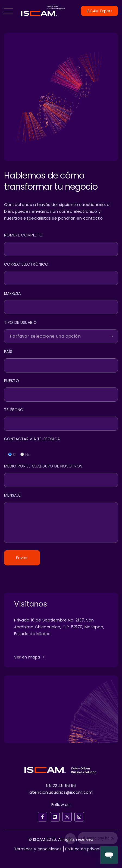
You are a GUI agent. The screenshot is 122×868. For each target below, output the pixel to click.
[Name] (61, 244)
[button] (9, 11)
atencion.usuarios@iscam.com (61, 792)
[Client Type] (61, 332)
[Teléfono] (61, 419)
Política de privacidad (87, 849)
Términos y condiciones (38, 849)
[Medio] (61, 475)
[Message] (61, 519)
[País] (61, 361)
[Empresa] (61, 302)
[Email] (61, 273)
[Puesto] (61, 390)
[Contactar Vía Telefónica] (61, 441)
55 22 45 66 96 (61, 785)
